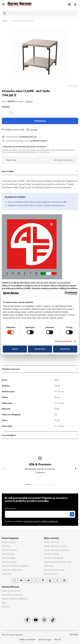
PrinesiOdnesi (51, 574)
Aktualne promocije (54, 570)
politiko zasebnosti (49, 521)
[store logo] (20, 4)
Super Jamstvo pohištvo (56, 550)
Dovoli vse (65, 349)
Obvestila (7, 574)
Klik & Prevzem (10, 550)
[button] (69, 4)
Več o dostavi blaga (43, 152)
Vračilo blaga (9, 558)
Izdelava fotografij (53, 558)
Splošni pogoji (9, 562)
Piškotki (58, 640)
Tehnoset (49, 566)
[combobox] (42, 13)
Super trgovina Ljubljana (15, 599)
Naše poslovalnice (11, 591)
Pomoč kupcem (10, 538)
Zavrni (15, 349)
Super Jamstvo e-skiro (55, 546)
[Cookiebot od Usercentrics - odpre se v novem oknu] (66, 293)
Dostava (6, 546)
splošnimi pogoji (31, 521)
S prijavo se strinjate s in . (31, 521)
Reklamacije (8, 554)
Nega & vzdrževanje (12, 570)
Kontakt (6, 607)
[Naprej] (75, 469)
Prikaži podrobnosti (64, 341)
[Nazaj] (5, 469)
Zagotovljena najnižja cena (58, 562)
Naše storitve (51, 538)
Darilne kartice (51, 554)
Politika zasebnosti (27, 640)
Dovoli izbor (40, 349)
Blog (4, 603)
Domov (5, 21)
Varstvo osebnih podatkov (15, 566)
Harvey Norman (11, 587)
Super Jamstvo (52, 542)
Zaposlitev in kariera (12, 595)
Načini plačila (9, 542)
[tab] (40, 171)
